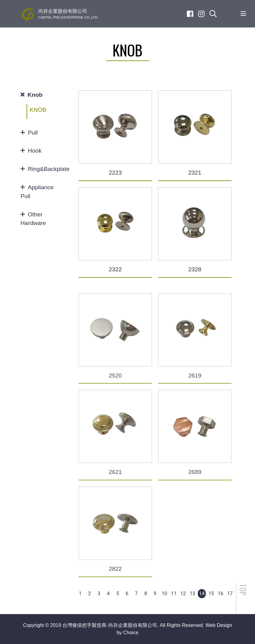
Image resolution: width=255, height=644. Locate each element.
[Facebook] (190, 14)
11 (174, 593)
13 (192, 593)
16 (220, 593)
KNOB (38, 110)
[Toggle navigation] (243, 14)
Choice (131, 633)
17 (230, 593)
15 (211, 593)
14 (202, 593)
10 (164, 593)
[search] (213, 14)
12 (183, 593)
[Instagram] (201, 14)
